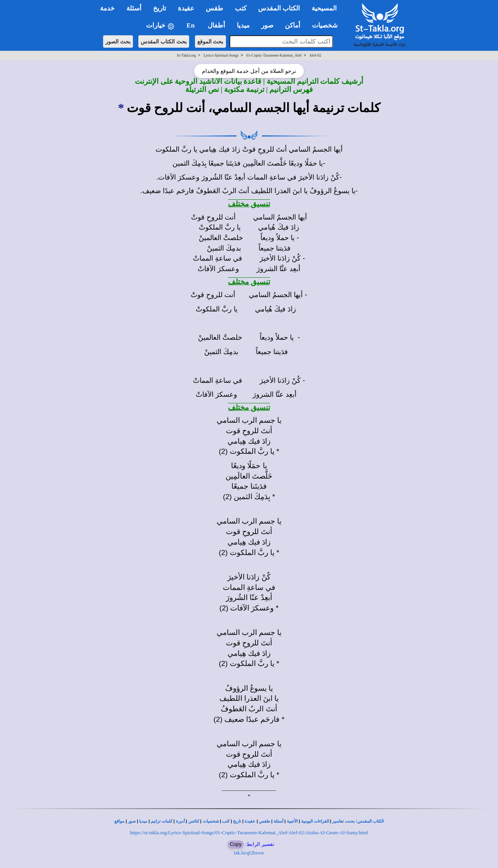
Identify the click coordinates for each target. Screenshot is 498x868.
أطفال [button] (216, 25)
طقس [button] (215, 8)
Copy (236, 844)
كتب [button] (241, 8)
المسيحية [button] (324, 8)
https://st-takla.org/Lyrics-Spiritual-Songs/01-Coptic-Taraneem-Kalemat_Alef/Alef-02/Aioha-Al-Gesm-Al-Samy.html (249, 833)
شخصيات (211, 821)
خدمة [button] (107, 8)
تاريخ (237, 821)
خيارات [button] (160, 26)
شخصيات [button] (327, 25)
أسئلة (278, 821)
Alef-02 (315, 55)
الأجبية (292, 821)
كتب (226, 821)
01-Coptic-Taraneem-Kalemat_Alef (274, 55)
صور (132, 821)
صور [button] (267, 25)
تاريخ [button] (160, 8)
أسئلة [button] (134, 8)
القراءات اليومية (315, 821)
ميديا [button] (243, 25)
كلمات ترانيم (162, 821)
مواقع (119, 821)
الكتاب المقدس (370, 821)
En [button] (191, 25)
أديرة (180, 821)
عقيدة (250, 821)
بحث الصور (118, 41)
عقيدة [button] (186, 8)
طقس (265, 821)
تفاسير (338, 821)
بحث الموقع (210, 41)
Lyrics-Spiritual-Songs (221, 55)
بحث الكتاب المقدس (164, 41)
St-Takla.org (186, 55)
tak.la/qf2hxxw (249, 853)
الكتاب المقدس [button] (279, 8)
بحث (351, 821)
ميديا (143, 821)
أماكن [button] (293, 25)
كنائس (194, 821)
